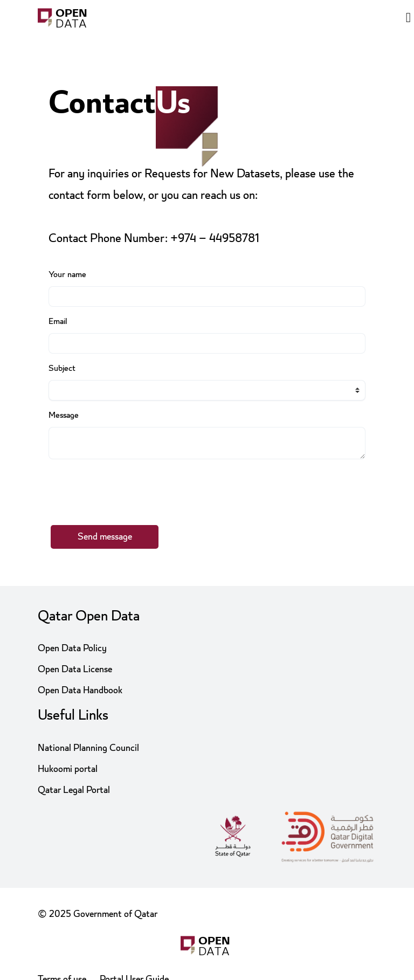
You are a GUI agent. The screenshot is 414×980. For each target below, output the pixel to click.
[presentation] (130, 488)
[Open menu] (408, 19)
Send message (105, 537)
